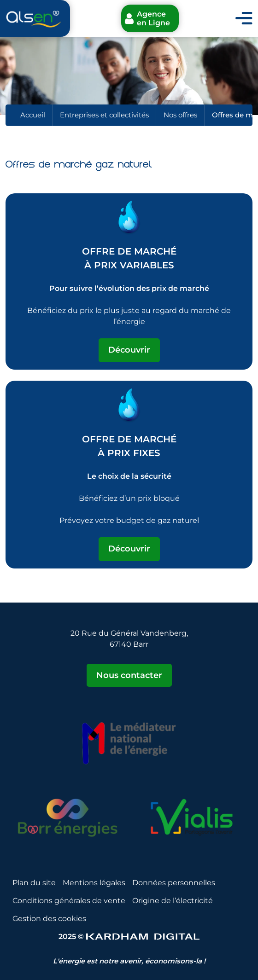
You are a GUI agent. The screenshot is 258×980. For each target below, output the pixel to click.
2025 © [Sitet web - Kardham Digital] (129, 937)
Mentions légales (94, 883)
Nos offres (180, 115)
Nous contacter (129, 675)
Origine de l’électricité (173, 901)
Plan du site (34, 883)
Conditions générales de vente (69, 901)
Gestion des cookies (49, 919)
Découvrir (129, 350)
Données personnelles (174, 883)
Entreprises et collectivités (104, 115)
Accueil (33, 115)
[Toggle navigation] (244, 19)
